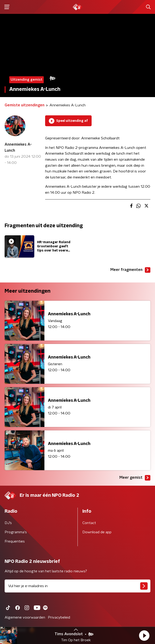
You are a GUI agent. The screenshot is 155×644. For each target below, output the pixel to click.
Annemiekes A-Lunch (18, 147)
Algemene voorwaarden (25, 617)
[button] (144, 635)
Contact (89, 523)
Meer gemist (135, 478)
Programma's (16, 532)
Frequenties (15, 541)
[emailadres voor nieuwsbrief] (77, 586)
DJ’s (8, 523)
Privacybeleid (59, 617)
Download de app (97, 532)
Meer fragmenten (130, 270)
